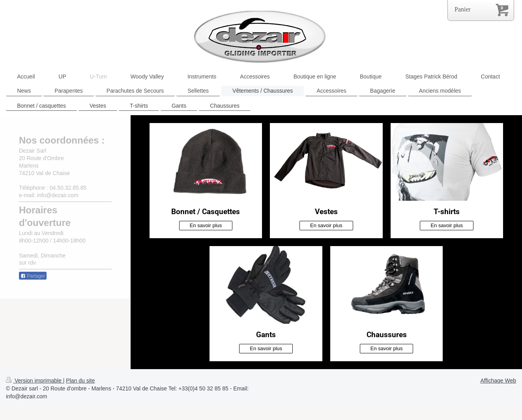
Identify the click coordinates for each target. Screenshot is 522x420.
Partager (33, 276)
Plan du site (80, 381)
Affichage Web (498, 381)
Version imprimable (35, 381)
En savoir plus (206, 225)
